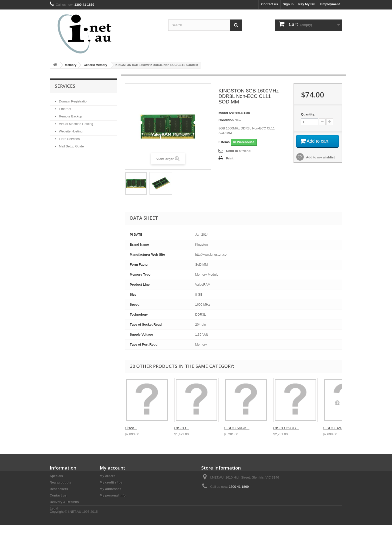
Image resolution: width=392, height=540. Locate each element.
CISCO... (182, 428)
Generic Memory (95, 65)
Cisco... (131, 428)
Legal (54, 508)
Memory (71, 65)
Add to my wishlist (320, 157)
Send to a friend (238, 151)
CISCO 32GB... (286, 428)
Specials (56, 476)
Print (230, 158)
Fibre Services (69, 137)
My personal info (113, 495)
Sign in (288, 4)
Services (65, 86)
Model (223, 113)
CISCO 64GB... (237, 428)
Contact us (270, 4)
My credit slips (111, 482)
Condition (226, 120)
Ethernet (65, 107)
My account (112, 468)
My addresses (110, 489)
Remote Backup (70, 114)
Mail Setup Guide (71, 144)
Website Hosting (70, 129)
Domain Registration (73, 99)
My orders (107, 476)
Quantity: (308, 114)
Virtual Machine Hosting (76, 122)
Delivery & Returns (64, 502)
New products (60, 482)
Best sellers (59, 489)
